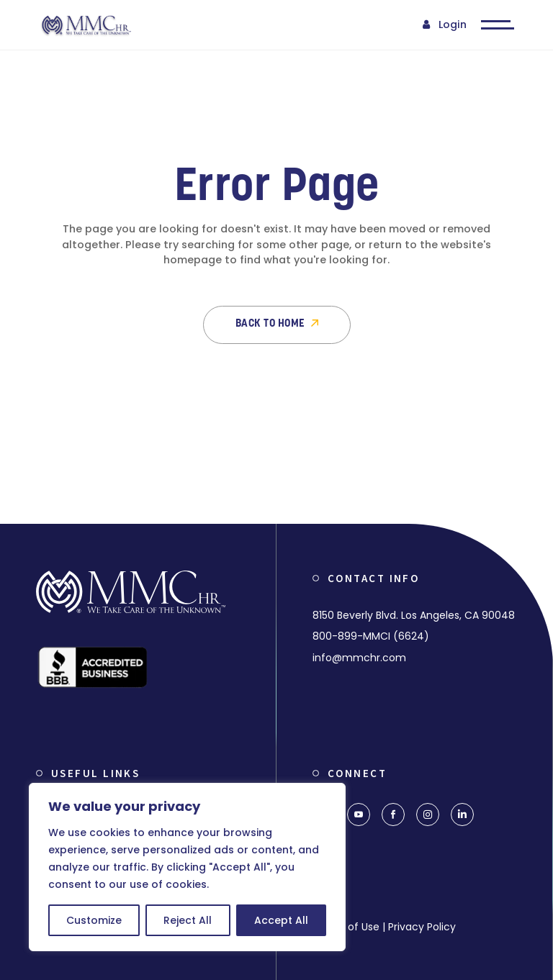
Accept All (281, 920)
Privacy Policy (422, 927)
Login (453, 24)
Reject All (188, 920)
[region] (187, 867)
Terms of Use (346, 927)
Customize (94, 920)
